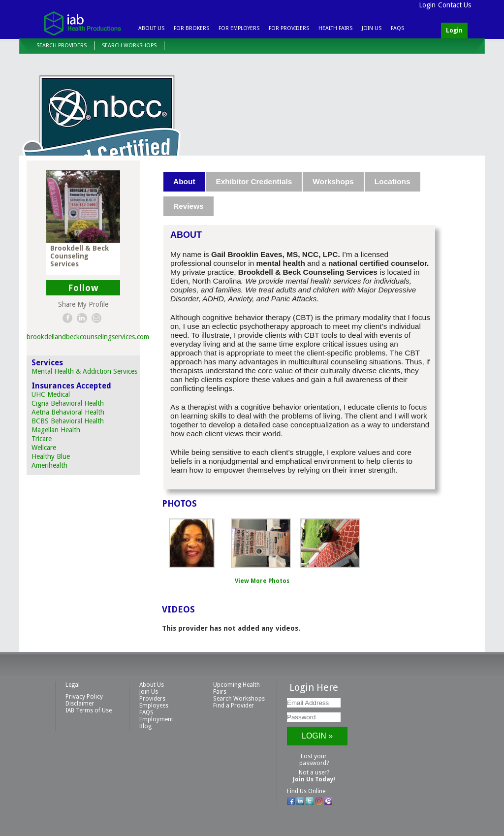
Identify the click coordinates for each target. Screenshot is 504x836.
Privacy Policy (84, 697)
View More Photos (262, 581)
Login (427, 5)
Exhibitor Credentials (254, 181)
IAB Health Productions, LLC (82, 23)
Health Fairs (335, 28)
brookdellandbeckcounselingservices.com (88, 337)
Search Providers (62, 46)
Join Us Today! (314, 779)
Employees (154, 706)
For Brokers (191, 28)
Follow (83, 288)
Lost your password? (314, 760)
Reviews (189, 206)
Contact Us (455, 5)
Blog (145, 726)
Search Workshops (129, 46)
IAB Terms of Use (89, 710)
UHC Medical (51, 394)
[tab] (185, 182)
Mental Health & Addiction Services (84, 371)
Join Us (372, 28)
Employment (156, 719)
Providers (152, 699)
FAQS (397, 28)
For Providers (289, 28)
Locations (393, 181)
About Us (151, 28)
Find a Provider (234, 706)
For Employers (239, 28)
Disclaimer (80, 704)
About (184, 181)
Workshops (333, 181)
